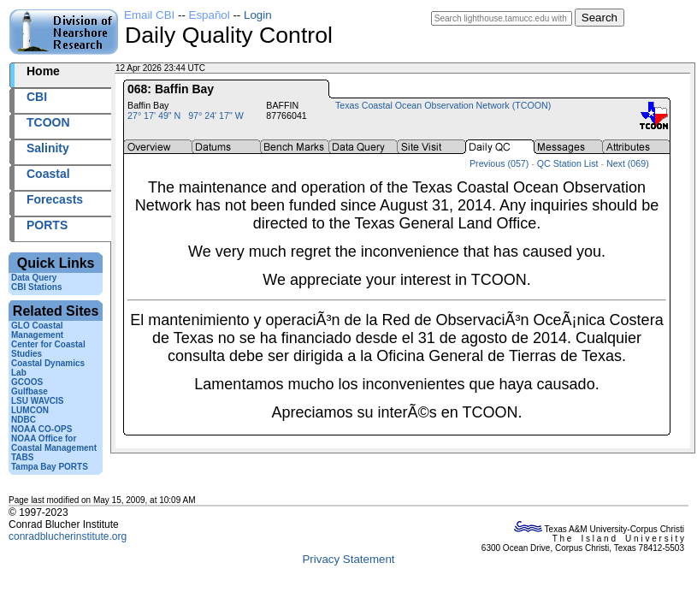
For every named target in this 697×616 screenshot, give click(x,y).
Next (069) (628, 163)
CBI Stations (36, 287)
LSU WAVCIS (37, 401)
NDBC (24, 420)
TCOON (48, 122)
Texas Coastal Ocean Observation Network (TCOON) (443, 105)
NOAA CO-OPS (41, 429)
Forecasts (55, 199)
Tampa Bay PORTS (50, 467)
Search (600, 18)
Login (258, 15)
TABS (22, 457)
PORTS (47, 225)
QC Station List (568, 163)
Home (43, 71)
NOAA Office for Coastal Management (54, 443)
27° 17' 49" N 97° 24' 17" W (186, 115)
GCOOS (27, 382)
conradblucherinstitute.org (68, 536)
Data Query (34, 278)
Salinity (48, 148)
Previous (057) (499, 163)
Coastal (48, 174)
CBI (37, 97)
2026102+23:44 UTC (248, 68)
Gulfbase (30, 391)
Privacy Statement (348, 559)
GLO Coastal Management (37, 330)
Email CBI (149, 15)
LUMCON (30, 410)
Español (210, 15)
